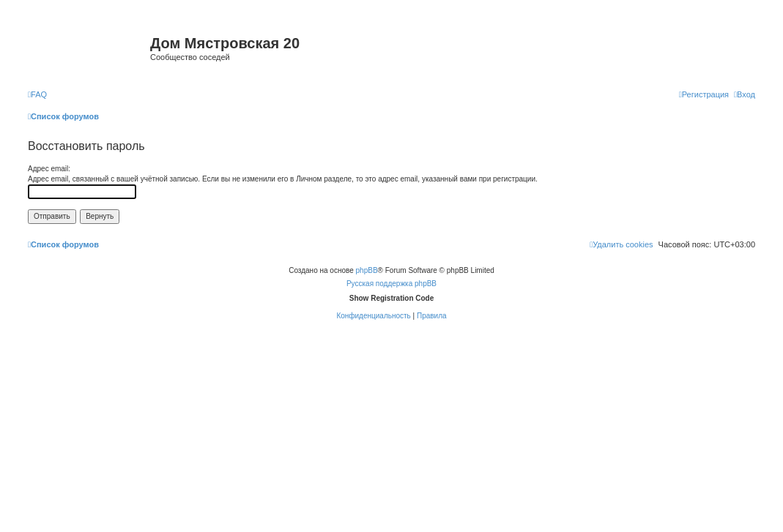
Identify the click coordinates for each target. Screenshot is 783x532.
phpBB (367, 270)
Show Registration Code (392, 298)
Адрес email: (49, 169)
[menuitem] (37, 94)
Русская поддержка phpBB (391, 284)
